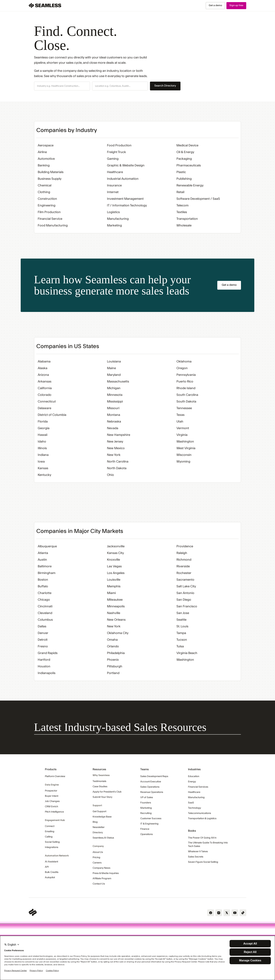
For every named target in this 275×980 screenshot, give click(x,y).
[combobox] (62, 86)
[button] (62, 86)
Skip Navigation (0, 2)
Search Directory (165, 86)
